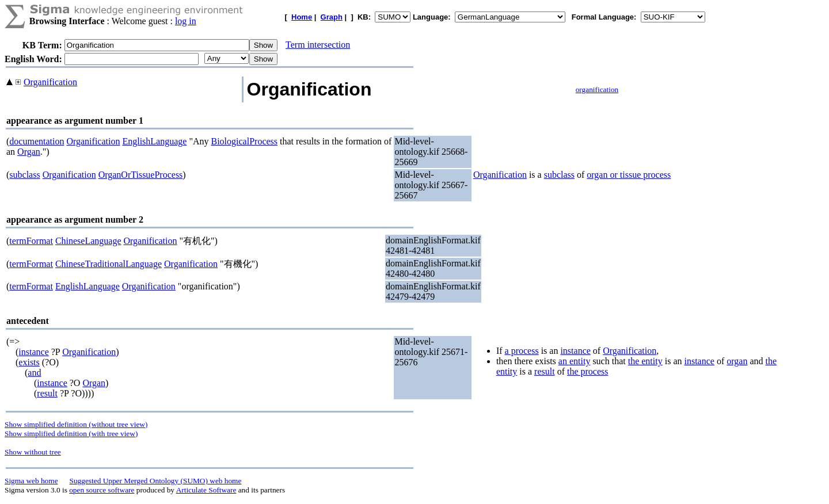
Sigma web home (31, 481)
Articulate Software (206, 490)
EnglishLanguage (154, 141)
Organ (29, 152)
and (34, 373)
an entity (575, 361)
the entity (645, 361)
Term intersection (318, 45)
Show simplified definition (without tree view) (76, 424)
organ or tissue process (629, 175)
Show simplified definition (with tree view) (71, 434)
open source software (102, 490)
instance (33, 352)
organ (737, 361)
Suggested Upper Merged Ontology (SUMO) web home (156, 481)
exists (29, 362)
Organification (50, 82)
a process (522, 351)
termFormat (31, 241)
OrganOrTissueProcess (141, 175)
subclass (24, 175)
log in (186, 21)
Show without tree (33, 452)
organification (597, 89)
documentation (37, 141)
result (47, 393)
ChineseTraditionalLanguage (109, 264)
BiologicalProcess (245, 141)
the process (588, 371)
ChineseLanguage (88, 241)
